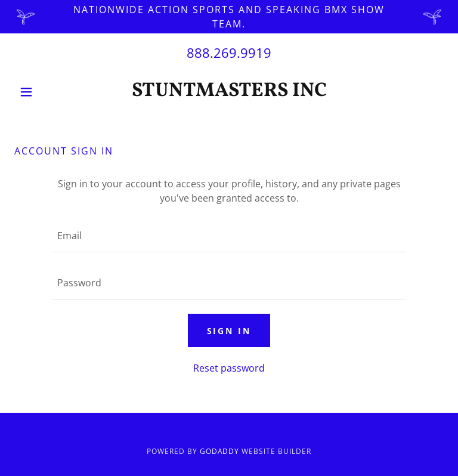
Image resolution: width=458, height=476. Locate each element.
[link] (229, 92)
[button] (47, 92)
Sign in (229, 331)
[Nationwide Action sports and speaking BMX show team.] (229, 17)
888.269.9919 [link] (229, 52)
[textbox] (229, 236)
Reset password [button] (229, 368)
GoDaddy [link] (220, 451)
